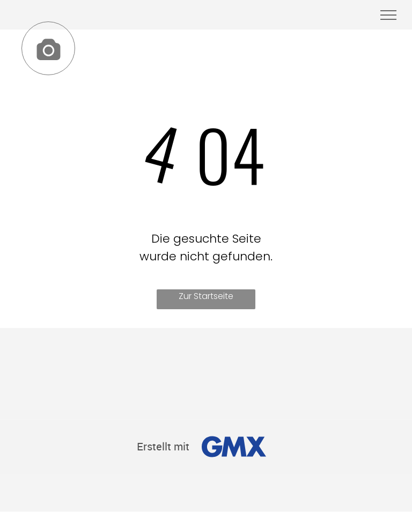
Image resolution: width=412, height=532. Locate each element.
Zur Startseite (206, 296)
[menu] (388, 15)
